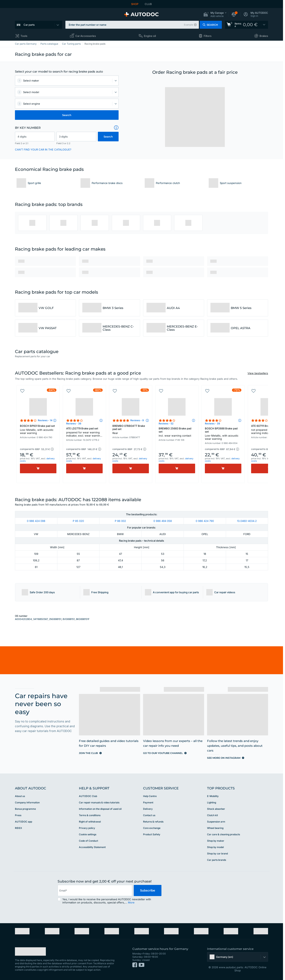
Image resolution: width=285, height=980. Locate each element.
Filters (208, 36)
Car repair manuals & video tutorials (99, 802)
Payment (148, 802)
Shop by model (215, 847)
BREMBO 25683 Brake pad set (177, 432)
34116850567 (40, 619)
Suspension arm (216, 822)
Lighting (212, 802)
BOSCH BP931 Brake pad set (38, 429)
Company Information (27, 802)
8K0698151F (83, 619)
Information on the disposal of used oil (100, 809)
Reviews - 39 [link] (212, 424)
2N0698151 (55, 619)
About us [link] (20, 796)
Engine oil (150, 36)
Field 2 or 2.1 (22, 143)
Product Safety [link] (152, 834)
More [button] (131, 902)
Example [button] (188, 25)
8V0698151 (69, 619)
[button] (215, 14)
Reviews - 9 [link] (137, 420)
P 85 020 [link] (78, 521)
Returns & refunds (153, 822)
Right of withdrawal (90, 822)
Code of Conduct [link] (88, 841)
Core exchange (152, 828)
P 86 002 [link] (120, 521)
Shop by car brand (217, 854)
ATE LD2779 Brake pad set (84, 432)
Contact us (149, 815)
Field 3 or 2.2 (63, 143)
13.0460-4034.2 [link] (247, 521)
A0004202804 (23, 619)
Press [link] (18, 815)
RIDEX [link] (18, 828)
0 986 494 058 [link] (163, 521)
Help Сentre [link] (150, 796)
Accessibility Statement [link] (92, 847)
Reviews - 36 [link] (74, 424)
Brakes (264, 36)
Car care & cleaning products (224, 834)
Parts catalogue (49, 44)
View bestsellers (258, 373)
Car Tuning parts (71, 44)
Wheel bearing (215, 828)
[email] (95, 890)
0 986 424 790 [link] (205, 521)
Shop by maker (216, 841)
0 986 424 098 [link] (36, 521)
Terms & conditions (90, 815)
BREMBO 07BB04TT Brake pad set (131, 429)
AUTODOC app (24, 822)
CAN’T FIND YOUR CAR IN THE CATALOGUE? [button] (43, 150)
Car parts (29, 25)
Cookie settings (88, 834)
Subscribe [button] (148, 890)
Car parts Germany (26, 44)
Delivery (148, 809)
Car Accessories (86, 36)
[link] (247, 25)
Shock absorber (216, 809)
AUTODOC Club (88, 796)
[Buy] (38, 468)
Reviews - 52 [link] (166, 424)
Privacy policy (87, 828)
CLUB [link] (148, 4)
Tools (24, 36)
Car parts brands (217, 860)
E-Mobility (213, 796)
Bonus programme (25, 809)
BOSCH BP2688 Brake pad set (223, 434)
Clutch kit (212, 815)
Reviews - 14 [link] (45, 420)
